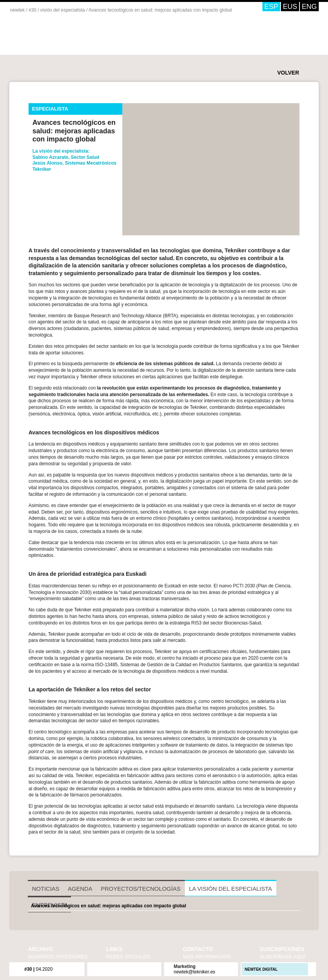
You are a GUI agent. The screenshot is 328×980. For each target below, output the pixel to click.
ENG (309, 7)
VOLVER (288, 73)
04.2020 (38, 969)
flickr (99, 969)
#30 (32, 10)
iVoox (149, 969)
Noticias (46, 889)
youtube (119, 969)
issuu (129, 969)
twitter (50, 229)
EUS (290, 7)
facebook (38, 229)
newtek (17, 10)
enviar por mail (62, 229)
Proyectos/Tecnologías (140, 889)
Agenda (80, 889)
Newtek (69, 38)
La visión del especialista (231, 889)
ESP (271, 7)
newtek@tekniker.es (194, 972)
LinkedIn (139, 969)
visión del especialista (63, 10)
